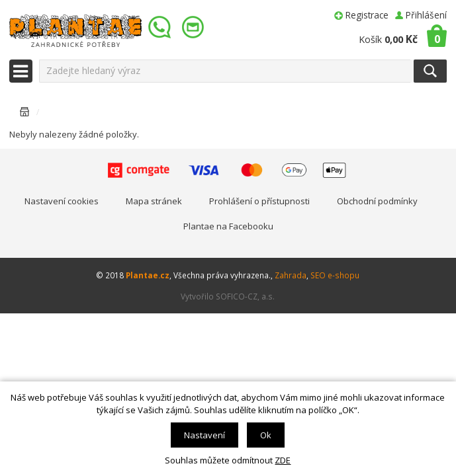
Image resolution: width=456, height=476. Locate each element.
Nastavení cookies (62, 201)
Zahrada (291, 275)
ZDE (283, 460)
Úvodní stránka (24, 114)
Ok (266, 435)
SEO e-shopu (335, 275)
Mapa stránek (154, 201)
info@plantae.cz (195, 27)
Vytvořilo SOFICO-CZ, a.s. (228, 296)
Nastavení (205, 435)
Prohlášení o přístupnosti (259, 201)
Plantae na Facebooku (228, 226)
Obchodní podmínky (377, 201)
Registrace (367, 15)
